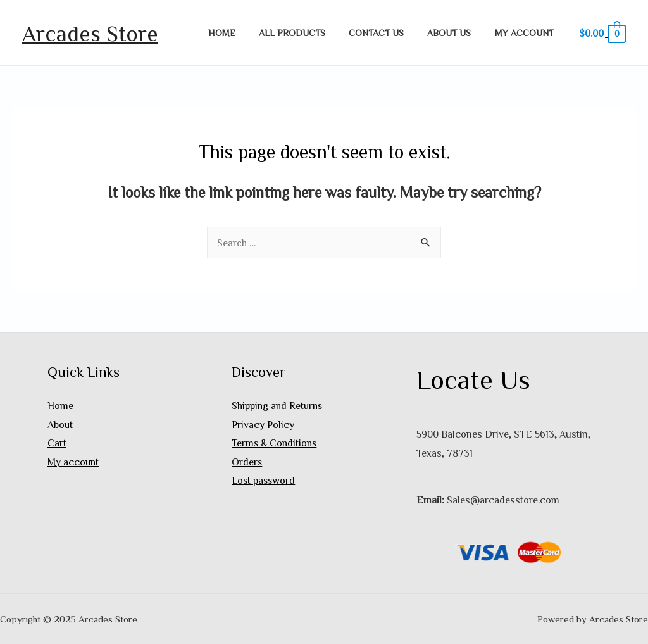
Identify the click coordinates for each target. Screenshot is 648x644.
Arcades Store (90, 33)
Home (246, 33)
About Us (457, 33)
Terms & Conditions (275, 443)
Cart (57, 443)
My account (527, 33)
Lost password (264, 481)
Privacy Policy (263, 424)
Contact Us (389, 33)
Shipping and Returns (279, 405)
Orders (247, 462)
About (60, 424)
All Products (310, 33)
